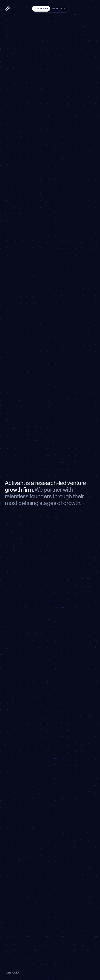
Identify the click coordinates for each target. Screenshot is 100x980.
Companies (41, 9)
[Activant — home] (8, 9)
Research (59, 9)
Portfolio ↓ (13, 973)
